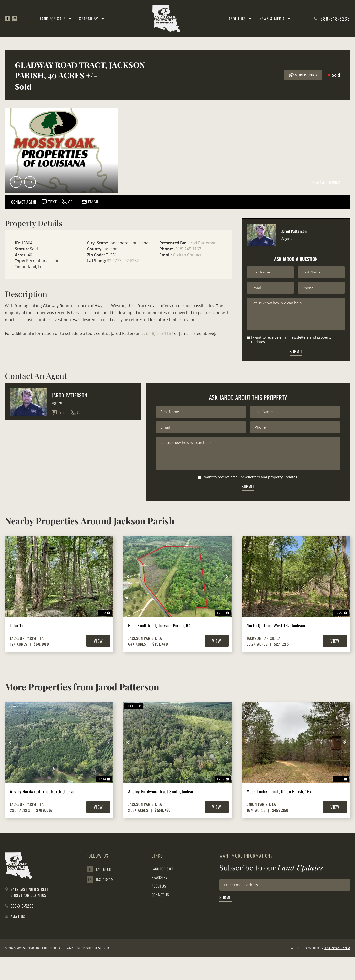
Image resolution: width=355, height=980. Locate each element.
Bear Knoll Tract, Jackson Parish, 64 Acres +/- (159, 648)
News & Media (275, 19)
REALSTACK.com (337, 971)
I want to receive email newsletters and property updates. (291, 350)
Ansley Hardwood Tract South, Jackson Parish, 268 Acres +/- (162, 814)
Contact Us (161, 917)
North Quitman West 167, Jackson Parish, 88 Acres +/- (276, 648)
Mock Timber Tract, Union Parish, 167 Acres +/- (279, 814)
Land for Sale (57, 19)
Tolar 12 (17, 648)
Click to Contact (187, 255)
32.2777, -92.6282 (123, 261)
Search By (93, 19)
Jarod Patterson (202, 243)
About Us (240, 19)
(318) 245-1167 (188, 249)
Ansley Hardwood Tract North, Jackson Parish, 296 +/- (43, 814)
